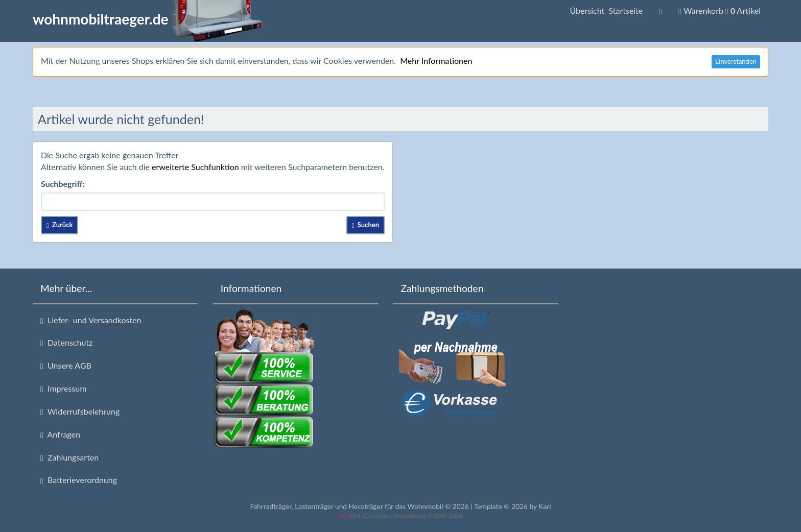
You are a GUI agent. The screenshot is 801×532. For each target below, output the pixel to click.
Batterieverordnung (79, 480)
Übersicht (606, 10)
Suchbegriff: (63, 184)
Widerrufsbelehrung (80, 412)
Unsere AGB (66, 366)
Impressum (63, 389)
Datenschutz (66, 343)
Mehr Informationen (436, 61)
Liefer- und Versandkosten (91, 320)
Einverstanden (736, 61)
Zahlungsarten (69, 457)
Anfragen (60, 434)
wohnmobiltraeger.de (148, 19)
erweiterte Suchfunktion (195, 167)
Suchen (366, 225)
